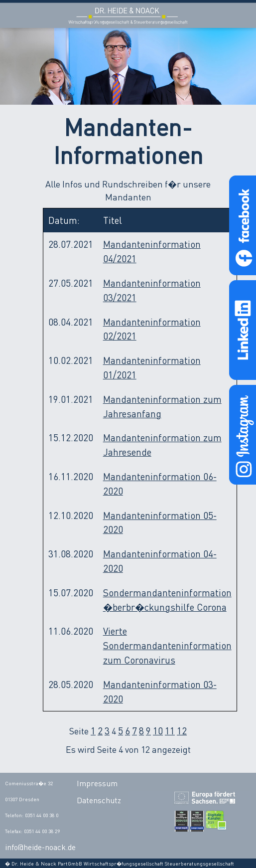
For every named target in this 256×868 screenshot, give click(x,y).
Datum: (64, 220)
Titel (113, 220)
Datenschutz (99, 800)
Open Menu (240, 16)
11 (170, 731)
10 (158, 731)
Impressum (97, 783)
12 (182, 731)
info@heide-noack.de (40, 847)
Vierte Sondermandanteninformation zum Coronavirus (167, 645)
